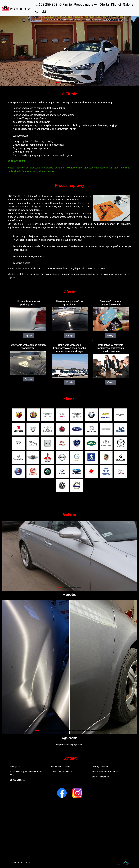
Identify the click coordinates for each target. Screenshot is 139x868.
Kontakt (40, 12)
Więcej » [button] (28, 335)
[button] (10, 49)
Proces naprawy (86, 5)
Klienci (116, 5)
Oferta (104, 5)
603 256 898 (46, 5)
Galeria (128, 5)
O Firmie (66, 5)
